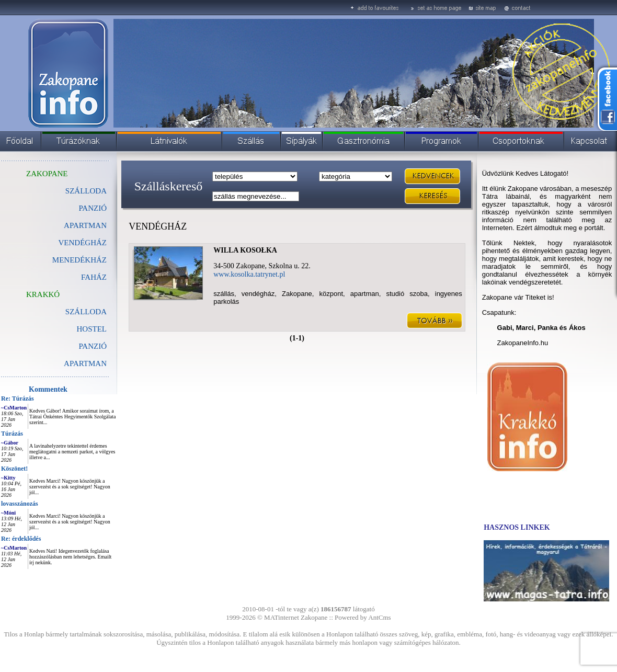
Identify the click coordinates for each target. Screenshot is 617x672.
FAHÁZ (94, 277)
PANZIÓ (93, 208)
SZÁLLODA (86, 191)
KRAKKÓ (43, 294)
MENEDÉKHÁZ (79, 260)
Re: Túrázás (18, 398)
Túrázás (12, 434)
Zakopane (314, 617)
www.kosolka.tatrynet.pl (249, 274)
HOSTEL (92, 329)
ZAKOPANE (47, 174)
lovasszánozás (20, 504)
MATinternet (282, 617)
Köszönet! (14, 469)
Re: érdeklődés (21, 539)
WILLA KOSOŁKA (245, 250)
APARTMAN (85, 225)
